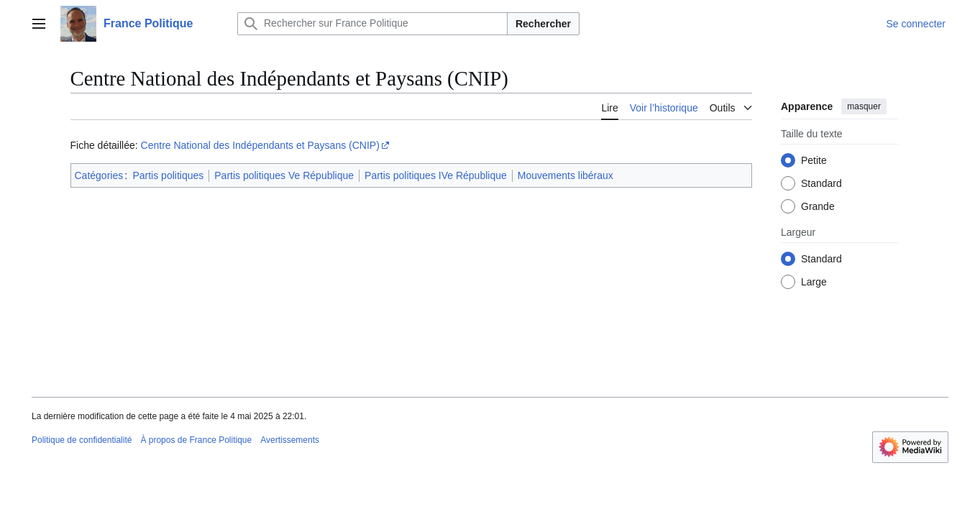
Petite (814, 160)
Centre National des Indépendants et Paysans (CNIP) (260, 145)
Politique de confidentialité (82, 440)
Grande (818, 206)
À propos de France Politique (196, 440)
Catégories (99, 175)
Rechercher (543, 24)
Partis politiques (168, 175)
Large (814, 282)
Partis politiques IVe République (436, 175)
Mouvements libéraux (565, 175)
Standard (821, 183)
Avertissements (290, 440)
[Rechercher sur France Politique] (372, 24)
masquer (864, 106)
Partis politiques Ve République (284, 175)
